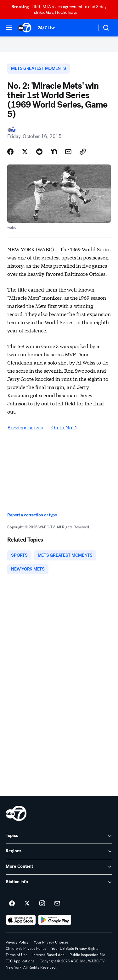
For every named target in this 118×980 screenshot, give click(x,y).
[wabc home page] (16, 813)
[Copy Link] (83, 152)
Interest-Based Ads (48, 955)
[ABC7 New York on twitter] (27, 904)
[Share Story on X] (25, 152)
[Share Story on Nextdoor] (54, 152)
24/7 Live (47, 28)
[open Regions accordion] (59, 851)
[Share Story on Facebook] (10, 152)
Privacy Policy (17, 942)
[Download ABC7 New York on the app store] (21, 920)
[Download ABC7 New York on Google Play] (55, 920)
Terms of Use (17, 955)
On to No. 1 (64, 427)
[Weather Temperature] (87, 28)
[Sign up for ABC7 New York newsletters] (57, 904)
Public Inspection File (87, 955)
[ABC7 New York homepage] (25, 28)
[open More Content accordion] (59, 867)
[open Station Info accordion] (59, 882)
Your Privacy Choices (51, 942)
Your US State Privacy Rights (75, 949)
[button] (9, 27)
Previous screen (25, 427)
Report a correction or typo (32, 515)
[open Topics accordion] (59, 836)
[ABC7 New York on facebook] (12, 904)
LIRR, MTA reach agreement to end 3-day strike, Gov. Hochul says (59, 10)
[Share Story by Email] (68, 152)
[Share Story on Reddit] (39, 152)
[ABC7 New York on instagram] (42, 904)
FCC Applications (20, 961)
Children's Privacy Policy (26, 949)
